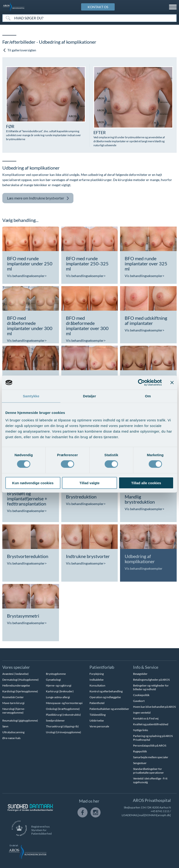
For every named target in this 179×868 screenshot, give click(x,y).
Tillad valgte (89, 483)
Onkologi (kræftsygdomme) (63, 709)
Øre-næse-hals (11, 738)
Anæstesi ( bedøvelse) (15, 674)
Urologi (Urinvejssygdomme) (64, 732)
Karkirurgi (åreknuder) (60, 691)
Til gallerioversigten (19, 50)
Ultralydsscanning (13, 732)
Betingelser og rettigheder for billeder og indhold (151, 687)
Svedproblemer (55, 720)
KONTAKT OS (98, 7)
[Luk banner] (172, 383)
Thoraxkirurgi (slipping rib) (62, 726)
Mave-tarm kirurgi (13, 703)
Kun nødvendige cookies (33, 483)
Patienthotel (97, 703)
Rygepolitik (140, 751)
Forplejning (97, 674)
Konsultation (97, 685)
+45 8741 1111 (160, 811)
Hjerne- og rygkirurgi (59, 685)
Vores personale (99, 726)
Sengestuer (140, 763)
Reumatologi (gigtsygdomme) (20, 720)
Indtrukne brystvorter (38, 198)
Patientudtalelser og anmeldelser (109, 709)
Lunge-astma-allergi (58, 697)
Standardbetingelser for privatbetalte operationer (148, 771)
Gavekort (139, 701)
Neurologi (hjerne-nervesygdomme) (14, 711)
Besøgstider (140, 674)
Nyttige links (141, 730)
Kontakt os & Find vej (146, 718)
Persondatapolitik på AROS (150, 745)
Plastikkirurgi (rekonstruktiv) (63, 715)
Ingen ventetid (142, 713)
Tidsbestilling (98, 715)
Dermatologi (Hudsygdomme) (21, 680)
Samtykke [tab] (31, 396)
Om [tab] (148, 396)
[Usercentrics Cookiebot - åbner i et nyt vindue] (141, 383)
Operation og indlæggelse (105, 697)
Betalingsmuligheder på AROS (151, 680)
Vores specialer (16, 667)
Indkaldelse (96, 680)
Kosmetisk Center (13, 697)
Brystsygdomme (56, 674)
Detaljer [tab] (89, 396)
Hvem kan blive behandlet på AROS (154, 707)
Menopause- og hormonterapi (64, 703)
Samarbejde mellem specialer (151, 757)
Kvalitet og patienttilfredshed (151, 724)
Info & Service (146, 667)
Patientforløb (102, 667)
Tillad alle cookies (146, 483)
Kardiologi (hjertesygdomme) (20, 691)
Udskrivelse (97, 720)
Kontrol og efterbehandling (106, 691)
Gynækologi (53, 680)
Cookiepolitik (141, 695)
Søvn (5, 726)
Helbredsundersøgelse (16, 685)
